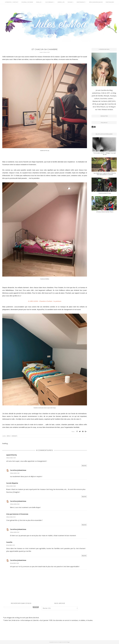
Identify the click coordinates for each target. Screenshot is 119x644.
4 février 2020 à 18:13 (11, 517)
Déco (8, 436)
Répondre (84, 466)
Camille (9, 542)
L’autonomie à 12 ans (105, 193)
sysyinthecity (11, 455)
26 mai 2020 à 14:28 (14, 563)
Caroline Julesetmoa (18, 470)
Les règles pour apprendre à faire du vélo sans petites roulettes (105, 174)
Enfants (15, 436)
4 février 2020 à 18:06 (11, 486)
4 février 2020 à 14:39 (11, 458)
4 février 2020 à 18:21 (15, 532)
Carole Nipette (12, 483)
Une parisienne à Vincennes (17, 514)
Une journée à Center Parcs (105, 212)
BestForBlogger (67, 642)
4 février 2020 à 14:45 (15, 473)
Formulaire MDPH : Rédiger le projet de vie (105, 154)
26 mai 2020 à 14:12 (11, 545)
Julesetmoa (56, 642)
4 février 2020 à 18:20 (15, 504)
